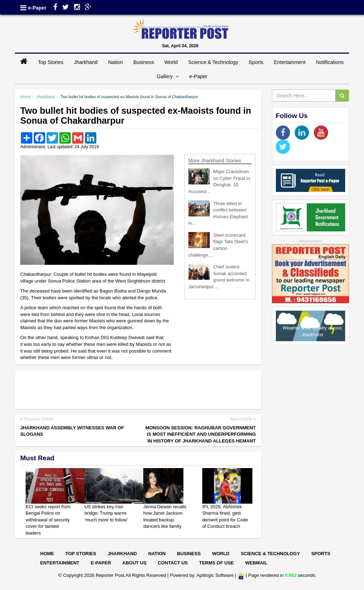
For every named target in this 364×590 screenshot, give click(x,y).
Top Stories (51, 62)
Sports (256, 62)
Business (144, 62)
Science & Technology (213, 62)
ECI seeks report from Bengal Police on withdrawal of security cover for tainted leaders (48, 520)
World (171, 62)
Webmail (256, 563)
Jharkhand (86, 62)
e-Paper (37, 8)
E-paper (101, 563)
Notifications (330, 62)
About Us (134, 563)
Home (25, 97)
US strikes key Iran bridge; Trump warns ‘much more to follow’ (106, 513)
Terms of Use (216, 563)
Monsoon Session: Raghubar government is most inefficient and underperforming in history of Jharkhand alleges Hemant (201, 434)
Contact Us (173, 563)
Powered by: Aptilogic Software (202, 576)
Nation (115, 62)
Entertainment (290, 62)
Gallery (168, 76)
